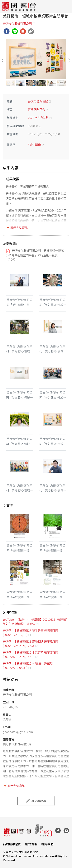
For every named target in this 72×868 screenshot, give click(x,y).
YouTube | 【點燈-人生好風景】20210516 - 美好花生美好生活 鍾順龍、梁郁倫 (36, 621)
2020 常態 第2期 (38, 118)
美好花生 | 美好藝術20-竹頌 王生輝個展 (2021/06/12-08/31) (28, 665)
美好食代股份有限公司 (17, 23)
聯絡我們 (47, 844)
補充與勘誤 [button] (39, 801)
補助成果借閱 (12, 844)
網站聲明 (31, 844)
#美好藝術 (34, 144)
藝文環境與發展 (38, 101)
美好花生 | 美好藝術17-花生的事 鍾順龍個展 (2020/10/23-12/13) (31, 632)
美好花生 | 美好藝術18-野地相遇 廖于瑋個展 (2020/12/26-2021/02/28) (31, 643)
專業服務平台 (36, 109)
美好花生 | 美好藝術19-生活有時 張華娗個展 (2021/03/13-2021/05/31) (31, 654)
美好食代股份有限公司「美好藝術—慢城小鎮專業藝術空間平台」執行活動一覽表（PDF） (35, 255)
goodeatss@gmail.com (18, 732)
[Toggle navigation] (66, 7)
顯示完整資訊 (19, 227)
